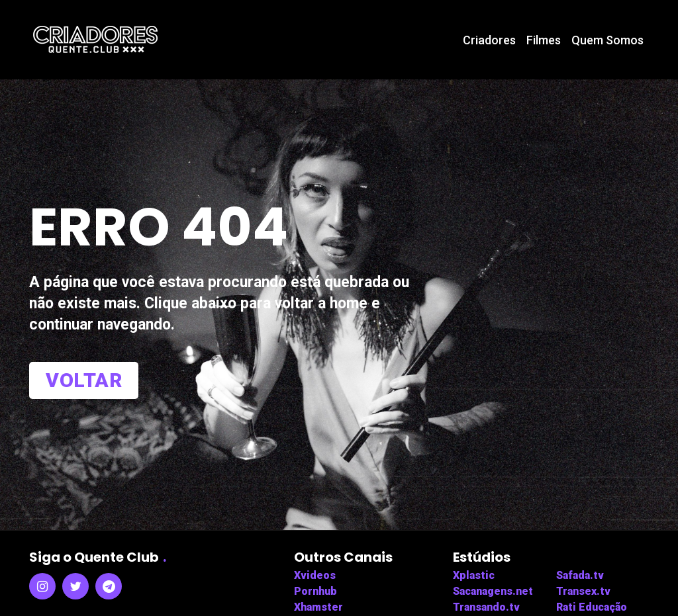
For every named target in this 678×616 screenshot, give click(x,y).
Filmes (544, 40)
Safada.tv (580, 575)
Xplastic (474, 575)
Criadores (489, 40)
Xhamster (318, 607)
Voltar (84, 380)
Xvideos (315, 575)
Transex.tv (583, 591)
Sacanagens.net (493, 591)
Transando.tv (486, 607)
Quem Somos (607, 40)
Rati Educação (592, 607)
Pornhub (315, 591)
